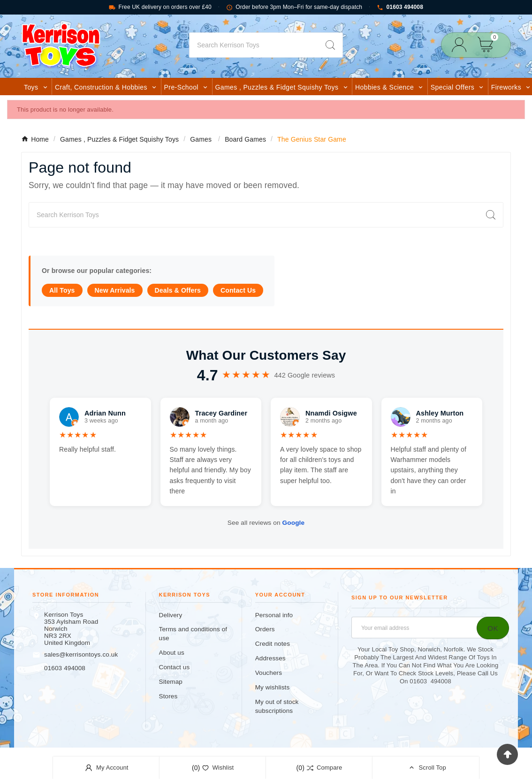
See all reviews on (266, 523)
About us (172, 653)
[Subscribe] (493, 628)
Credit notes (273, 644)
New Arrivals (115, 290)
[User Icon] (462, 45)
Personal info (274, 615)
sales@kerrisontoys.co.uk (81, 654)
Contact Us (238, 290)
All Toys (62, 290)
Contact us (175, 667)
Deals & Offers (178, 290)
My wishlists (273, 687)
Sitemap (171, 682)
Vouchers (269, 673)
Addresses (270, 658)
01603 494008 (400, 7)
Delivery (171, 615)
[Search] (254, 45)
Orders (265, 629)
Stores (168, 696)
